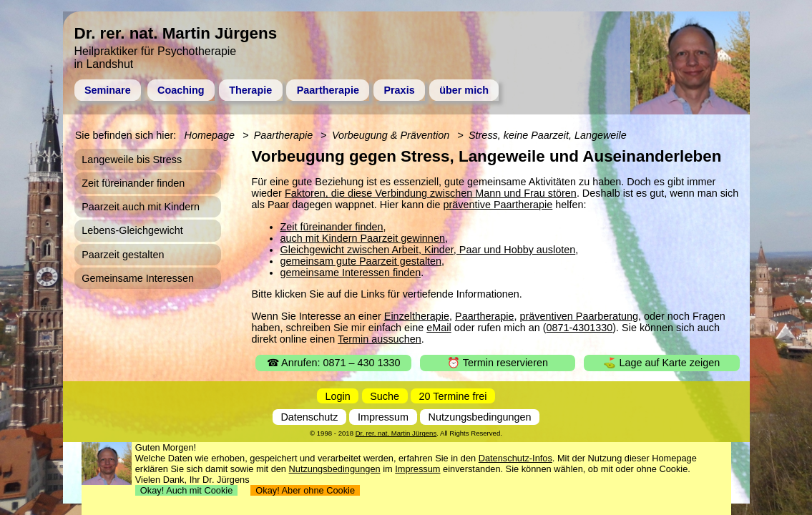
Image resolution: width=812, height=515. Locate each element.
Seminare (108, 90)
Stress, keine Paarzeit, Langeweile (548, 135)
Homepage (210, 135)
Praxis (399, 90)
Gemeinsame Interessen (138, 278)
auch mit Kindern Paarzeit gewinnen (363, 238)
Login (338, 396)
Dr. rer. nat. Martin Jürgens (396, 433)
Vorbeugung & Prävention (391, 135)
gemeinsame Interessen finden (351, 273)
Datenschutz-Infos (515, 458)
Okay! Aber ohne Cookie (305, 490)
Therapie (250, 90)
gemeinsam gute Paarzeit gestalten (361, 261)
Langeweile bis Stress (132, 160)
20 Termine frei (453, 396)
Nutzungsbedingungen (480, 417)
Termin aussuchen (380, 339)
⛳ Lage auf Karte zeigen (661, 363)
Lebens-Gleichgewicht (132, 230)
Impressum (383, 417)
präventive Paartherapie (498, 205)
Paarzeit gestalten (123, 255)
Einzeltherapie (417, 316)
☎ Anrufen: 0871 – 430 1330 (334, 363)
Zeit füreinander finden (332, 227)
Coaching (181, 90)
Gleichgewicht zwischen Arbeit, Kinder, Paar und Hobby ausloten (428, 250)
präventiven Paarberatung (579, 316)
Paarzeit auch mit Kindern (141, 207)
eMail (439, 328)
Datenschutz (309, 417)
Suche (385, 396)
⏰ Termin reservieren (498, 363)
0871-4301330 (579, 328)
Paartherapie (328, 90)
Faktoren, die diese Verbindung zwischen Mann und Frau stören (431, 193)
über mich (464, 90)
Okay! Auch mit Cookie (187, 490)
